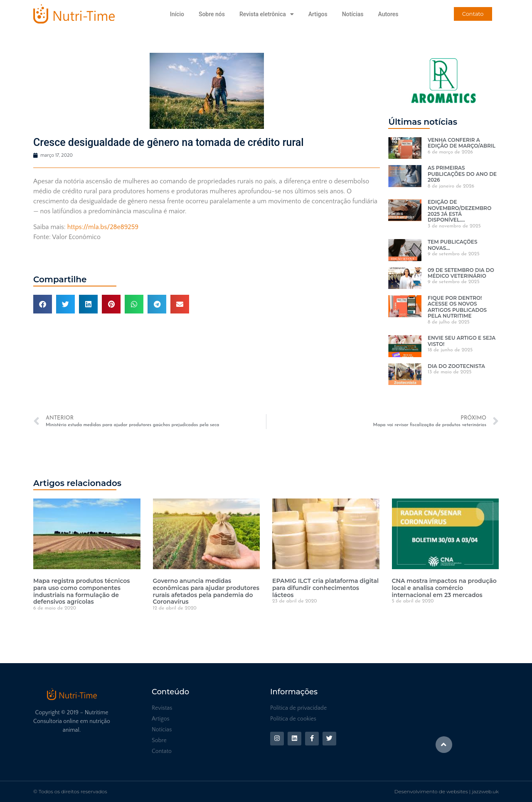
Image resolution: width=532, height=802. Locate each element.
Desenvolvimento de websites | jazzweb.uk (447, 791)
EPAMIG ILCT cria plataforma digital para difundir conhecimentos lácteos (325, 588)
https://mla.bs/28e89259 (103, 227)
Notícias (353, 14)
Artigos (318, 14)
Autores (388, 14)
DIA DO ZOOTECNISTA (456, 366)
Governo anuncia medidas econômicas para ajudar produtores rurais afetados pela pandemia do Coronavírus (206, 591)
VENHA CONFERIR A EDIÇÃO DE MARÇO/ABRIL (462, 143)
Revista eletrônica (267, 14)
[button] (43, 304)
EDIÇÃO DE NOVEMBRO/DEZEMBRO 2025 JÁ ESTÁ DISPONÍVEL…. (459, 211)
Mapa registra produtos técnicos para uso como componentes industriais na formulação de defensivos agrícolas (81, 591)
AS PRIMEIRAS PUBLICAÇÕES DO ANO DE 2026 (462, 174)
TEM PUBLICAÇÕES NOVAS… (452, 245)
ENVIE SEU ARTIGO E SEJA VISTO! (462, 341)
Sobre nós (212, 14)
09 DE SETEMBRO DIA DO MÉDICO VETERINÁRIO (461, 273)
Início (177, 14)
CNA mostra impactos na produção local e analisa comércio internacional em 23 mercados (444, 588)
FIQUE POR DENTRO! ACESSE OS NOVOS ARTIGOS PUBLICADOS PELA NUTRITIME (457, 307)
